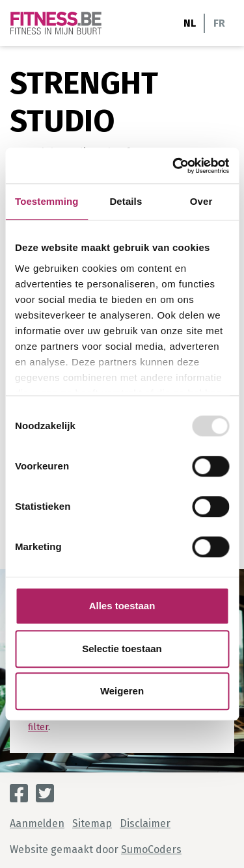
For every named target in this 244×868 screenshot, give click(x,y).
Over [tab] (201, 201)
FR (219, 23)
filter (38, 727)
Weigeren (122, 691)
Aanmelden (37, 823)
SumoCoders (151, 849)
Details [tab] (126, 201)
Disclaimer (145, 823)
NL (190, 23)
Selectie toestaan (122, 649)
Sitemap (92, 823)
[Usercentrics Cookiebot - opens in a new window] (174, 166)
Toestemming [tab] (47, 201)
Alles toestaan (122, 606)
